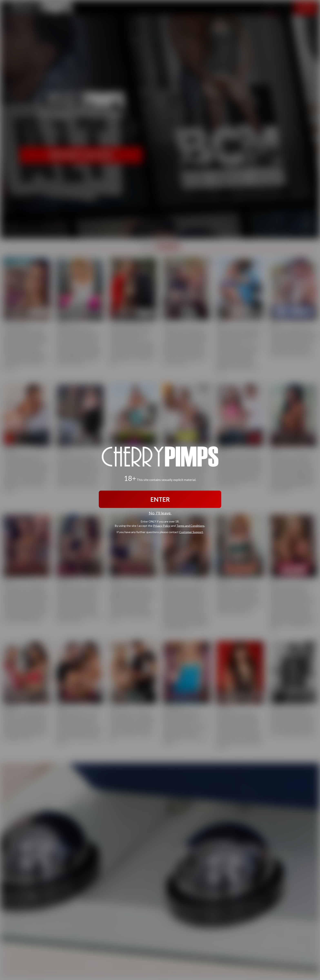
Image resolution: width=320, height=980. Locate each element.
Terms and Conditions (190, 525)
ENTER (160, 499)
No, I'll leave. (160, 513)
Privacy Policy (162, 525)
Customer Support (191, 532)
